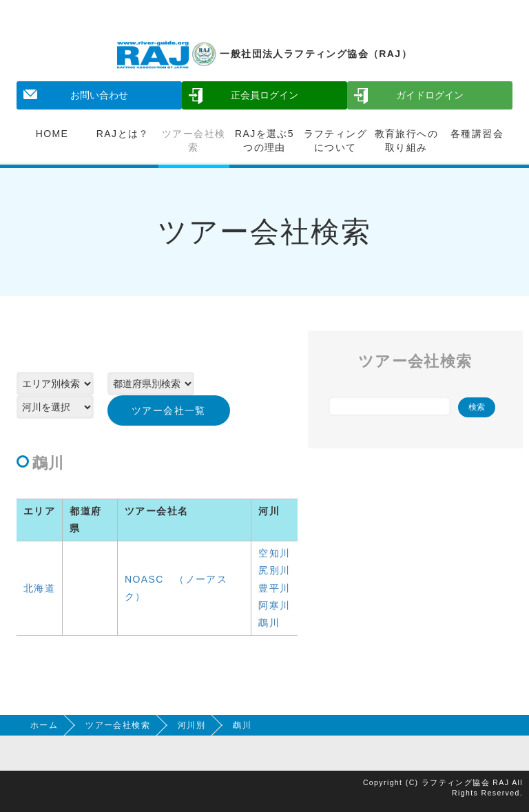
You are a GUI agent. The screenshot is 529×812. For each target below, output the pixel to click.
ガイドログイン (430, 95)
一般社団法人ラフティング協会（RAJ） (264, 54)
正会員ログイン (264, 95)
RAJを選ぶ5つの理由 (264, 140)
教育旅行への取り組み (406, 140)
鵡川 (269, 623)
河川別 (191, 725)
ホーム (44, 725)
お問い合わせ (99, 95)
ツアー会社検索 (194, 140)
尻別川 (274, 570)
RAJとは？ (123, 134)
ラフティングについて (335, 140)
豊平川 (274, 588)
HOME (52, 134)
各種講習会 (477, 134)
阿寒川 (274, 605)
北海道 (39, 588)
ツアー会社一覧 (169, 410)
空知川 (274, 553)
